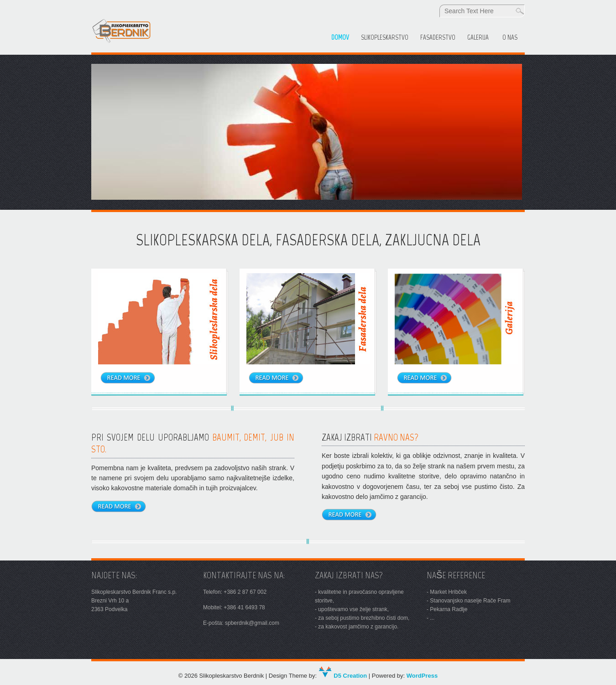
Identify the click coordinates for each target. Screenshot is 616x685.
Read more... (123, 509)
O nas (510, 37)
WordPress (422, 676)
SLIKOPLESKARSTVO (385, 37)
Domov (340, 37)
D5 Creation (343, 676)
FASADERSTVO (438, 37)
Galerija (478, 37)
